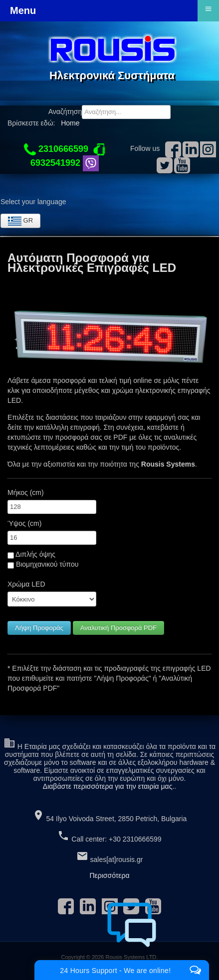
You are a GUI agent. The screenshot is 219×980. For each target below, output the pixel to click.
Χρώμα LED (26, 584)
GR (20, 221)
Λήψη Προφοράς (39, 628)
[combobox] (126, 112)
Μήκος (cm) (26, 492)
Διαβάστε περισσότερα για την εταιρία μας (108, 786)
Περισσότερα (109, 875)
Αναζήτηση (65, 112)
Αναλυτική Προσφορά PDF (118, 628)
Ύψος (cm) (24, 523)
